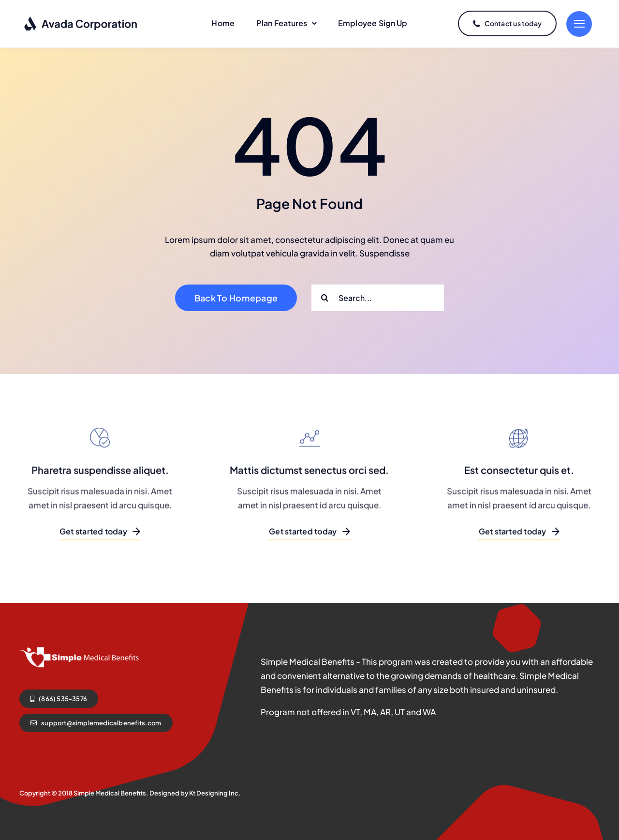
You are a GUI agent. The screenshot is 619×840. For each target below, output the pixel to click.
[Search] (325, 296)
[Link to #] (579, 23)
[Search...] (378, 296)
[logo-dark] (81, 19)
